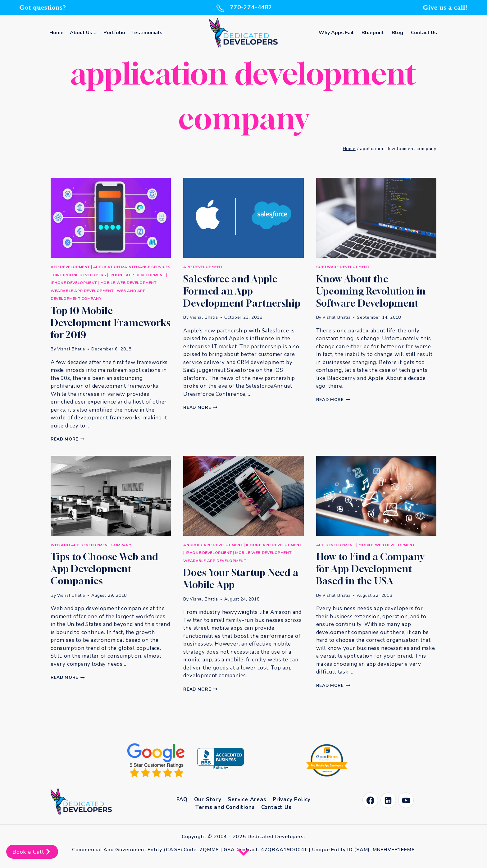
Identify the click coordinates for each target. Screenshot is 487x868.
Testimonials (147, 33)
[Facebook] (370, 800)
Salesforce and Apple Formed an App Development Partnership (242, 291)
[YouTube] (406, 800)
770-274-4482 (243, 7)
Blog (397, 33)
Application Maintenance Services (132, 267)
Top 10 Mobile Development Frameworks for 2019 (111, 323)
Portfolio (114, 33)
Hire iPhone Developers (79, 275)
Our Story (208, 799)
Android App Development (213, 545)
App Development (70, 267)
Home (57, 33)
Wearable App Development (82, 291)
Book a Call (32, 852)
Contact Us (424, 33)
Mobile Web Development (128, 283)
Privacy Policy (292, 799)
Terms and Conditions (225, 807)
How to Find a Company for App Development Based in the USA (370, 569)
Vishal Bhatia (71, 349)
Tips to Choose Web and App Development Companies (105, 569)
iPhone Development (74, 283)
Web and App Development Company (91, 545)
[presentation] (111, 218)
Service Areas (247, 799)
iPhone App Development (137, 275)
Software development (343, 267)
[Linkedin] (388, 800)
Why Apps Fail (336, 33)
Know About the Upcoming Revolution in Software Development (371, 291)
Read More (68, 439)
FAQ (182, 799)
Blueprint (373, 33)
